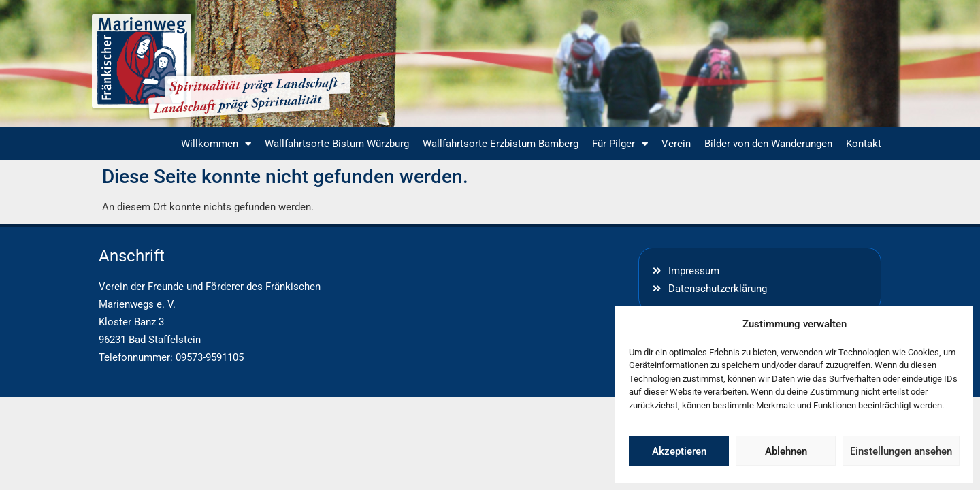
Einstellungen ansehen (901, 451)
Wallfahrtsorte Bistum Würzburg (337, 144)
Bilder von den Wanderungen (768, 144)
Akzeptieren (679, 451)
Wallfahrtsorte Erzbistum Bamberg (501, 144)
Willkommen (216, 144)
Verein (676, 144)
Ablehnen (786, 451)
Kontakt (864, 144)
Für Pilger (620, 144)
